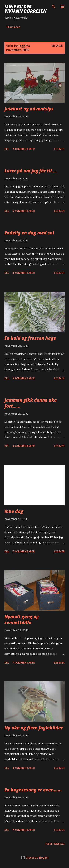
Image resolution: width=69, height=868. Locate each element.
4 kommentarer (24, 446)
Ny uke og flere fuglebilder (33, 728)
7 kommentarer (24, 149)
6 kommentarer (24, 378)
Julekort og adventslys (29, 109)
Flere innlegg (55, 844)
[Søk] (54, 7)
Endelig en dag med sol (29, 233)
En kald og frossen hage (30, 338)
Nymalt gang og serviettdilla (22, 619)
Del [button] (7, 149)
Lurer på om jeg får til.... (31, 171)
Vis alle (57, 46)
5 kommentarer (24, 211)
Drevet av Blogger (35, 858)
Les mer (59, 149)
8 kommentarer (24, 768)
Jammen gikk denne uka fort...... (31, 403)
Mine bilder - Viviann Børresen (25, 9)
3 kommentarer (24, 273)
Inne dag (14, 511)
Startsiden (13, 27)
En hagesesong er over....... (33, 790)
